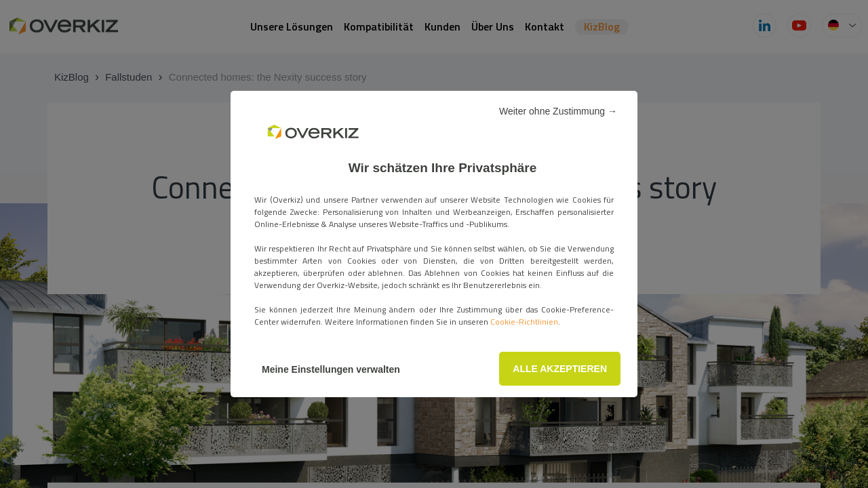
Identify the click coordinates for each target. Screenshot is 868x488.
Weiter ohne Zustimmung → (558, 111)
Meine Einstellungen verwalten (331, 369)
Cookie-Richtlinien (524, 322)
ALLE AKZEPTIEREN (560, 369)
